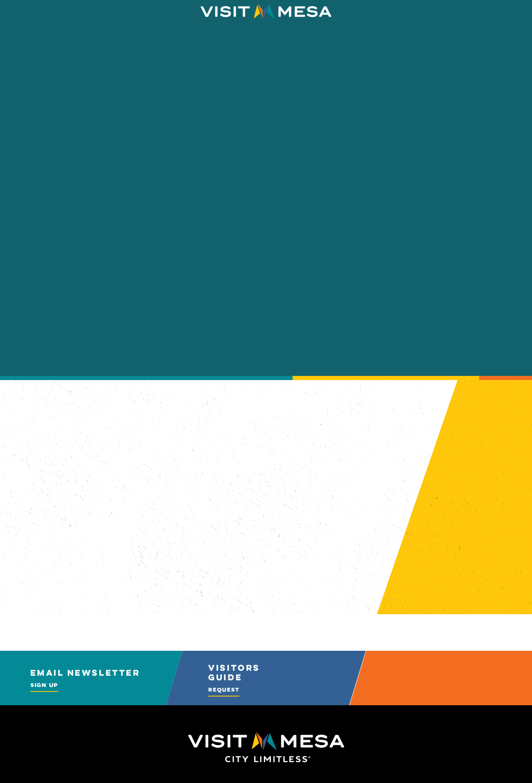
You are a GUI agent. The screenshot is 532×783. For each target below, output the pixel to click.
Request (224, 690)
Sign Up (44, 685)
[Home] (266, 12)
